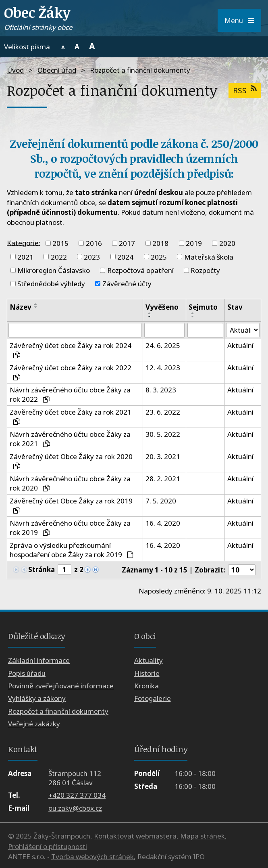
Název (21, 307)
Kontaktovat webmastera (135, 836)
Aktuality (149, 660)
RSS (245, 90)
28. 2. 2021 (163, 479)
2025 (159, 257)
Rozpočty (205, 270)
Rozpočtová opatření (140, 270)
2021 (25, 257)
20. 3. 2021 (163, 456)
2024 (125, 257)
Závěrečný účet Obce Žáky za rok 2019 (71, 505)
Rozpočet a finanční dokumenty (58, 711)
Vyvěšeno (162, 307)
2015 (60, 243)
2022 (59, 257)
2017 (127, 243)
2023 (92, 257)
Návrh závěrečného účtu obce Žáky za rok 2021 (70, 439)
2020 (227, 243)
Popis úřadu (27, 673)
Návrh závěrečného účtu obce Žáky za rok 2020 (70, 483)
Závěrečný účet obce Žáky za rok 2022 (71, 372)
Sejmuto (203, 307)
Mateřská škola (209, 257)
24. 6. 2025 (163, 345)
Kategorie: (24, 242)
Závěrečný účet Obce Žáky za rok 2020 (71, 460)
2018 (160, 243)
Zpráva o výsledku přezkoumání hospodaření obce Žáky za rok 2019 (72, 550)
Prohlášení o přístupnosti (48, 846)
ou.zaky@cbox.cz (75, 808)
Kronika (146, 686)
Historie (147, 673)
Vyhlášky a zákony (37, 699)
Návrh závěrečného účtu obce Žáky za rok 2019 (70, 528)
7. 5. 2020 (161, 501)
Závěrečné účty (127, 284)
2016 (94, 243)
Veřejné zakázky (34, 724)
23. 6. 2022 (163, 412)
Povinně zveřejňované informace (61, 686)
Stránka (42, 569)
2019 (194, 243)
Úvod (15, 70)
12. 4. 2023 (163, 368)
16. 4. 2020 (163, 523)
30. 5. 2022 (163, 434)
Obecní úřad (57, 70)
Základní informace (39, 660)
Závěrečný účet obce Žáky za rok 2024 (71, 349)
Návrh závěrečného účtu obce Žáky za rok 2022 (70, 394)
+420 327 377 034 (77, 796)
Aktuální (240, 345)
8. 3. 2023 (161, 390)
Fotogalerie (153, 699)
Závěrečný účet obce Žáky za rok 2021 (71, 416)
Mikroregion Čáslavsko (54, 270)
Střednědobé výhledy (51, 284)
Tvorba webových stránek (92, 857)
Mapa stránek (203, 836)
